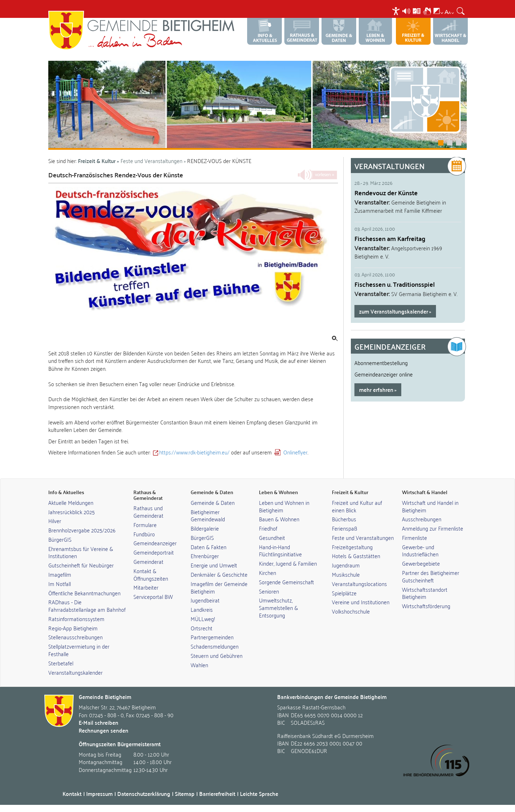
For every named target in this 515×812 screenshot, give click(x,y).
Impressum (99, 794)
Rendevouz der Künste (386, 193)
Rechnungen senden (104, 730)
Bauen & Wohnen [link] (279, 519)
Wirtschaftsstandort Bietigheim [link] (425, 593)
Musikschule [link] (346, 574)
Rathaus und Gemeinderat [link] (148, 511)
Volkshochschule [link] (351, 611)
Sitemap (185, 794)
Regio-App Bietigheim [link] (73, 628)
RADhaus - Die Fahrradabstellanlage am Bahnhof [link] (87, 606)
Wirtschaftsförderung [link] (426, 606)
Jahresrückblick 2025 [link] (72, 512)
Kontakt (72, 794)
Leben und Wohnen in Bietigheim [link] (284, 506)
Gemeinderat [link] (148, 561)
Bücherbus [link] (344, 519)
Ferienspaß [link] (345, 528)
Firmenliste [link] (415, 537)
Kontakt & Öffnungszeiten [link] (151, 574)
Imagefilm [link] (60, 574)
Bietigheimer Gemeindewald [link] (208, 515)
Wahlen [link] (199, 665)
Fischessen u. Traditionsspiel (395, 284)
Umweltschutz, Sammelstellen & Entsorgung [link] (278, 607)
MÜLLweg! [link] (203, 619)
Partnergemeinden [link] (212, 637)
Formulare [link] (145, 525)
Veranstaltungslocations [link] (359, 584)
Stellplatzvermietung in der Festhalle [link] (79, 650)
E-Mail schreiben (99, 722)
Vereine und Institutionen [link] (361, 602)
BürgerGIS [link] (60, 539)
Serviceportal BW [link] (153, 596)
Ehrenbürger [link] (205, 556)
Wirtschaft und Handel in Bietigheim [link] (430, 506)
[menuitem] (397, 11)
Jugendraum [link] (346, 565)
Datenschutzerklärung (144, 794)
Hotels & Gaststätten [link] (356, 556)
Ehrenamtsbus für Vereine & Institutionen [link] (81, 552)
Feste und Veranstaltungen (151, 161)
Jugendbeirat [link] (205, 600)
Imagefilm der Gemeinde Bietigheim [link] (219, 587)
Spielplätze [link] (344, 593)
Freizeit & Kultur (97, 161)
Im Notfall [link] (60, 584)
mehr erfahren (376, 390)
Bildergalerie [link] (205, 528)
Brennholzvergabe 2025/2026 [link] (82, 530)
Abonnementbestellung (381, 363)
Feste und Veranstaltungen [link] (363, 537)
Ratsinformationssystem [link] (76, 619)
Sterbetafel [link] (61, 663)
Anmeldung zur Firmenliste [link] (433, 528)
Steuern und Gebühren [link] (217, 655)
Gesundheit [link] (272, 537)
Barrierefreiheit (217, 794)
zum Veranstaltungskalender (394, 311)
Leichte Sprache (259, 794)
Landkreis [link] (202, 609)
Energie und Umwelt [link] (214, 565)
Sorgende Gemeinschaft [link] (286, 582)
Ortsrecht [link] (202, 628)
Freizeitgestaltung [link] (352, 547)
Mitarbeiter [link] (146, 587)
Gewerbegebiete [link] (421, 563)
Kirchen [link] (268, 572)
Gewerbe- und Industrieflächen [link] (420, 550)
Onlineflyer (295, 452)
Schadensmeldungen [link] (215, 646)
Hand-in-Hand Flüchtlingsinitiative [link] (280, 550)
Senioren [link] (269, 591)
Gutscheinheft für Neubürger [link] (81, 565)
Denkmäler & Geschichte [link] (219, 574)
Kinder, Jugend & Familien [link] (288, 563)
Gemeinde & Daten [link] (213, 502)
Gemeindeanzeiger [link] (155, 543)
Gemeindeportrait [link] (154, 552)
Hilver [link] (55, 521)
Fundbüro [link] (144, 534)
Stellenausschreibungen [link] (75, 637)
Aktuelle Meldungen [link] (71, 502)
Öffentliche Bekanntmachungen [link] (84, 593)
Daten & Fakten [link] (209, 547)
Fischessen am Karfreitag (390, 238)
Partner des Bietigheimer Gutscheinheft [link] (431, 576)
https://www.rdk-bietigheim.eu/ (194, 452)
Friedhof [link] (268, 528)
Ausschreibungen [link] (422, 519)
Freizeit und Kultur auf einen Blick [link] (357, 506)
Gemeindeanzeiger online (384, 374)
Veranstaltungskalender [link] (75, 672)
